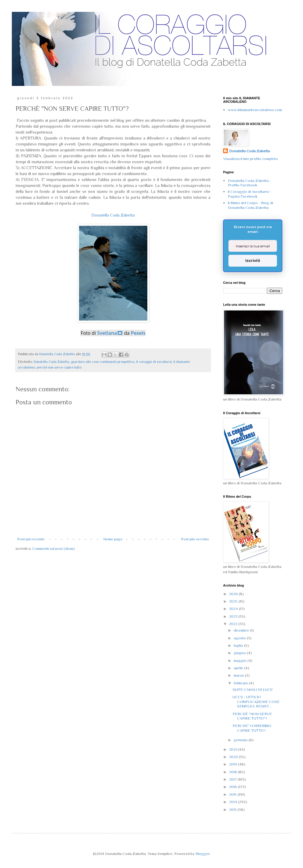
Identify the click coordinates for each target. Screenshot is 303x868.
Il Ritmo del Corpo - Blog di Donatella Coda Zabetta (250, 205)
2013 (233, 809)
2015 (233, 794)
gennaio (241, 740)
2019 (233, 764)
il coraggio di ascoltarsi (154, 362)
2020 (234, 757)
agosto (240, 638)
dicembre (242, 630)
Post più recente (31, 539)
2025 (234, 601)
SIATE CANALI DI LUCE (253, 690)
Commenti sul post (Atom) (54, 548)
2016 (233, 787)
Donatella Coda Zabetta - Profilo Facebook (249, 183)
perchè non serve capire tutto (59, 367)
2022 (234, 624)
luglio (239, 645)
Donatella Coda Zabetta (113, 215)
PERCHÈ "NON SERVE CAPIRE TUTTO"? (252, 716)
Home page (113, 539)
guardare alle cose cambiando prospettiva (103, 362)
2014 (233, 802)
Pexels (138, 333)
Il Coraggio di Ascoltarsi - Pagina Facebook (249, 194)
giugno (240, 653)
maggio (241, 660)
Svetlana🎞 (110, 333)
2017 (233, 779)
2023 (234, 616)
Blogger (203, 854)
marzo (239, 675)
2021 (233, 749)
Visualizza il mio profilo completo (250, 159)
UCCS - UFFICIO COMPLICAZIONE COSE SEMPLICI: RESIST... (256, 702)
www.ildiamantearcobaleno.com (255, 110)
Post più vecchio (195, 539)
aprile (239, 668)
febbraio (241, 683)
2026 (234, 594)
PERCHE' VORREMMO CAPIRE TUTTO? (252, 728)
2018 (233, 772)
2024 (234, 609)
